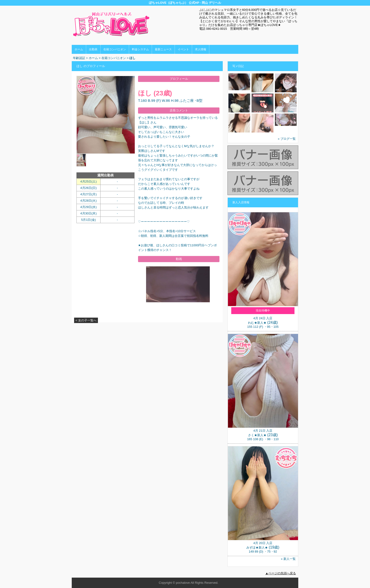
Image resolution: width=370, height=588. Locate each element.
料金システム (140, 49)
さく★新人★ (257, 435)
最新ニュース (163, 49)
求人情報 (201, 49)
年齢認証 (79, 58)
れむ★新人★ (257, 323)
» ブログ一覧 (287, 139)
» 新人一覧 (288, 559)
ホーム (79, 49)
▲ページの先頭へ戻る (281, 573)
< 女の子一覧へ (86, 320)
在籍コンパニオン (115, 49)
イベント (183, 49)
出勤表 (93, 49)
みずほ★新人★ (257, 548)
